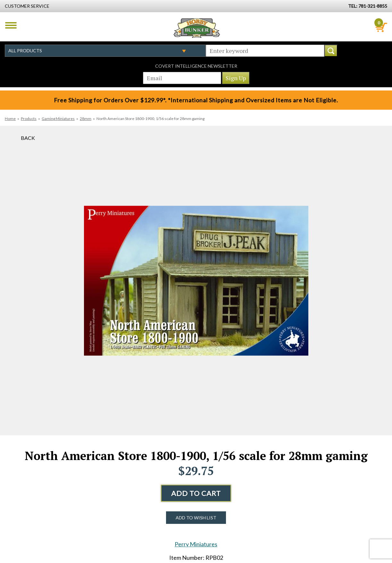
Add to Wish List (196, 518)
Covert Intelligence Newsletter (196, 66)
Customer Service (27, 6)
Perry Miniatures (196, 544)
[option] (196, 281)
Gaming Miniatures (58, 119)
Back (28, 138)
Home (10, 119)
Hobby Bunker (197, 28)
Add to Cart (196, 493)
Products (29, 119)
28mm (86, 119)
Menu (11, 25)
